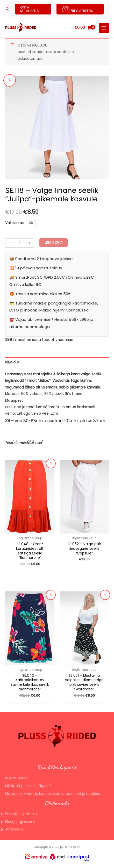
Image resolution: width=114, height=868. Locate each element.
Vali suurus (14, 223)
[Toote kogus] (20, 243)
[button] (8, 9)
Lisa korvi (54, 243)
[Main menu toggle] (104, 28)
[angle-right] (18, 814)
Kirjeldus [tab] (12, 362)
